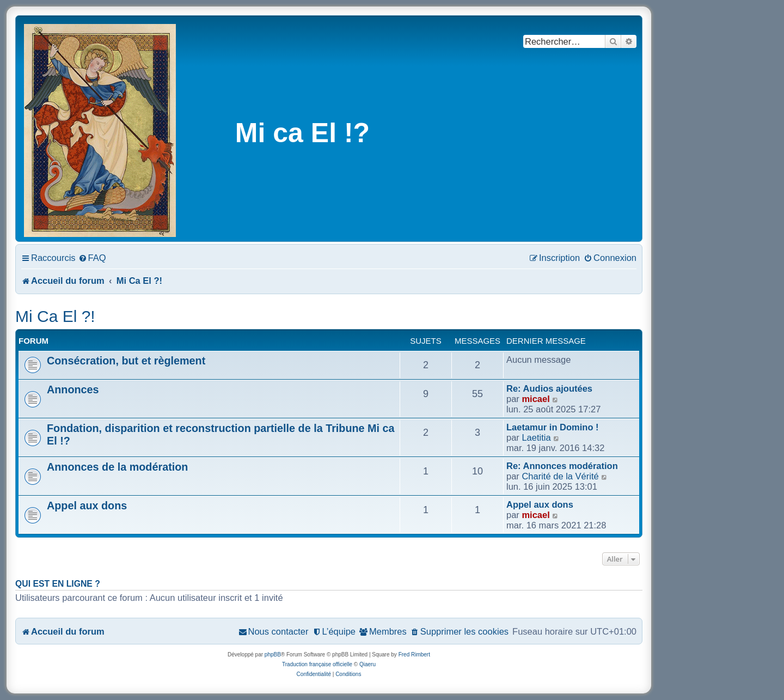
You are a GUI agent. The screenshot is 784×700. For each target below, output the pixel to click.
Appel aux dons (87, 506)
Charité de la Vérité (560, 476)
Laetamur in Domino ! (553, 427)
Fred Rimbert (414, 655)
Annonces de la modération (117, 467)
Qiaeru (367, 664)
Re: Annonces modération (562, 466)
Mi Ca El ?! (55, 316)
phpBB (273, 655)
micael (535, 399)
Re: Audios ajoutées (549, 388)
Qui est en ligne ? (58, 584)
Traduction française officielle (317, 664)
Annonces (73, 389)
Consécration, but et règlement (126, 361)
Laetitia (536, 437)
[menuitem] (92, 258)
